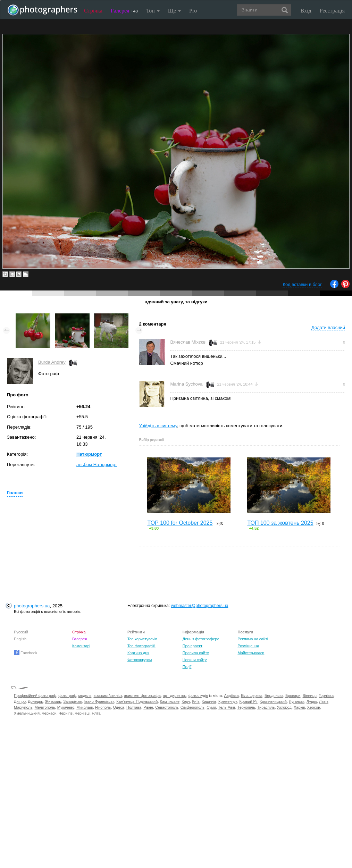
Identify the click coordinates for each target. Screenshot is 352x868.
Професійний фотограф (35, 696)
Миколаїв (85, 707)
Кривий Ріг (249, 701)
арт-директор (175, 696)
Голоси (15, 493)
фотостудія (198, 696)
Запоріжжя (73, 701)
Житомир (53, 701)
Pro (193, 11)
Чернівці (82, 713)
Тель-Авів (227, 707)
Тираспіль (266, 707)
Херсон (314, 707)
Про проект (192, 646)
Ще (174, 11)
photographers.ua (32, 606)
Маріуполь (23, 707)
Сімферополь (192, 707)
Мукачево (66, 707)
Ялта (96, 713)
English (20, 639)
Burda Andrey (52, 362)
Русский (21, 632)
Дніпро (20, 701)
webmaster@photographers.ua (199, 606)
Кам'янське (170, 701)
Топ (153, 11)
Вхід (306, 11)
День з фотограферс (201, 639)
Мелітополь (45, 707)
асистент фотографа (142, 696)
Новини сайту (195, 660)
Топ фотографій (141, 646)
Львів (324, 701)
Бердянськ (274, 696)
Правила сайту (196, 653)
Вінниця (310, 696)
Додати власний (328, 327)
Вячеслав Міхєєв (188, 342)
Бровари (293, 696)
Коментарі (81, 646)
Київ (196, 701)
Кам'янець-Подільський (137, 701)
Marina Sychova (186, 384)
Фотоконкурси (140, 660)
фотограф (67, 696)
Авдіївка (232, 696)
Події (187, 667)
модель (85, 696)
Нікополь (103, 707)
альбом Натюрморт (97, 465)
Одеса (118, 707)
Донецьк (35, 701)
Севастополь (167, 707)
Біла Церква (252, 696)
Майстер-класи (251, 653)
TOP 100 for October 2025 (180, 523)
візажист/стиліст (107, 696)
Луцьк (312, 701)
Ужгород (284, 707)
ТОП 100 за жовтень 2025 (280, 523)
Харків (299, 707)
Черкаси (49, 713)
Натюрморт (89, 454)
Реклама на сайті (253, 639)
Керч (186, 701)
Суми (211, 707)
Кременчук (228, 701)
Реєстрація (332, 11)
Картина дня (138, 653)
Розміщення (248, 646)
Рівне (148, 707)
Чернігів (66, 713)
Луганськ (297, 701)
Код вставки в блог (302, 284)
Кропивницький (273, 701)
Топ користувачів (142, 639)
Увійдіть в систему (158, 426)
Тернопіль (246, 707)
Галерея (124, 11)
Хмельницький (27, 713)
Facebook (26, 653)
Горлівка (326, 696)
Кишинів (209, 701)
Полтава (134, 707)
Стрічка (93, 11)
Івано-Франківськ (99, 701)
